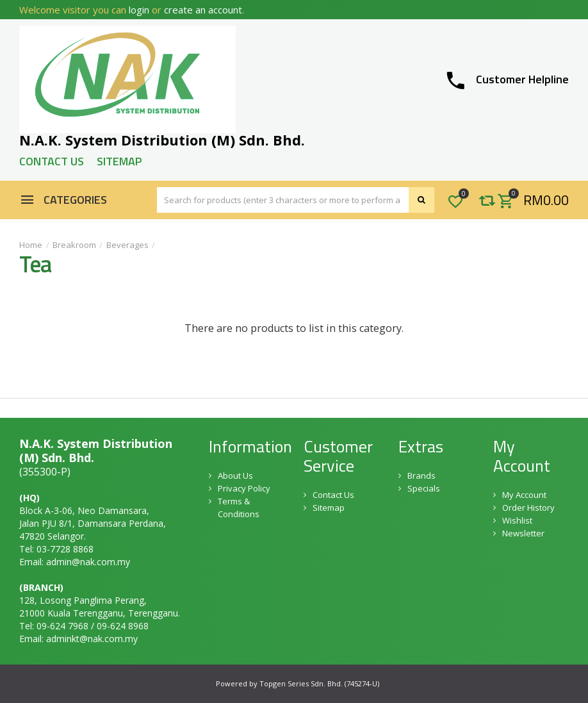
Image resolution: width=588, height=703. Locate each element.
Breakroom (74, 245)
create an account (203, 10)
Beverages (127, 245)
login (139, 10)
